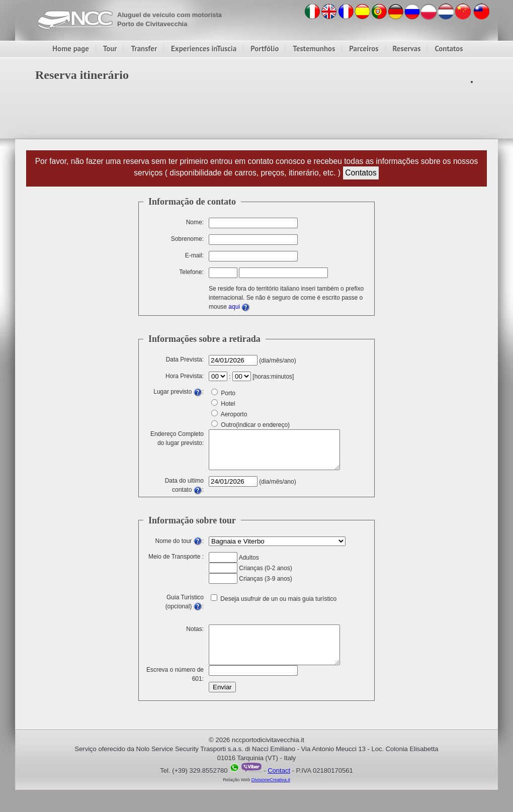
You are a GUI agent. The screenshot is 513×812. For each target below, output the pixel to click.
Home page (71, 49)
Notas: (195, 637)
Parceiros (364, 49)
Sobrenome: (187, 239)
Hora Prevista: (185, 376)
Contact (279, 786)
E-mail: (194, 255)
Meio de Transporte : (176, 564)
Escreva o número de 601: (175, 687)
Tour (110, 49)
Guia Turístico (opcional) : (185, 607)
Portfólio (265, 49)
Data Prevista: (185, 359)
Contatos (449, 49)
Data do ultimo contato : (184, 490)
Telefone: (191, 272)
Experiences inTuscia (204, 49)
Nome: (195, 222)
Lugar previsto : (179, 392)
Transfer (144, 49)
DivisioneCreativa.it (271, 795)
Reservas (407, 49)
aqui (239, 307)
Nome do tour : (180, 549)
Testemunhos (314, 49)
